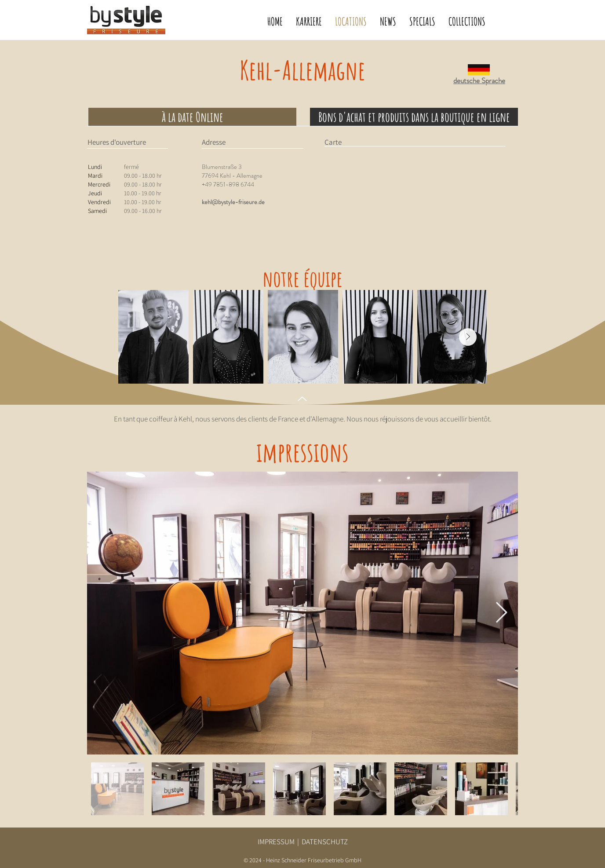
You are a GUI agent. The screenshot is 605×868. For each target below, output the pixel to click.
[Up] (302, 399)
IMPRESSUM (276, 842)
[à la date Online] (192, 117)
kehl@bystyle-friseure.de (233, 202)
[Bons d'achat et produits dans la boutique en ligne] (414, 117)
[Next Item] (468, 337)
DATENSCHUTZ (325, 842)
